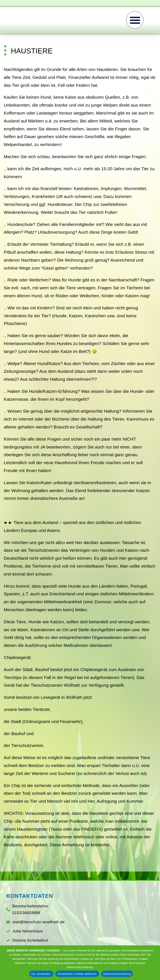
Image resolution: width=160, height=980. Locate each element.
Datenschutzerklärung (117, 974)
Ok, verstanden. (41, 974)
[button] (135, 20)
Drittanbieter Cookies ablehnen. (77, 974)
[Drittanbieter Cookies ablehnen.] (155, 963)
